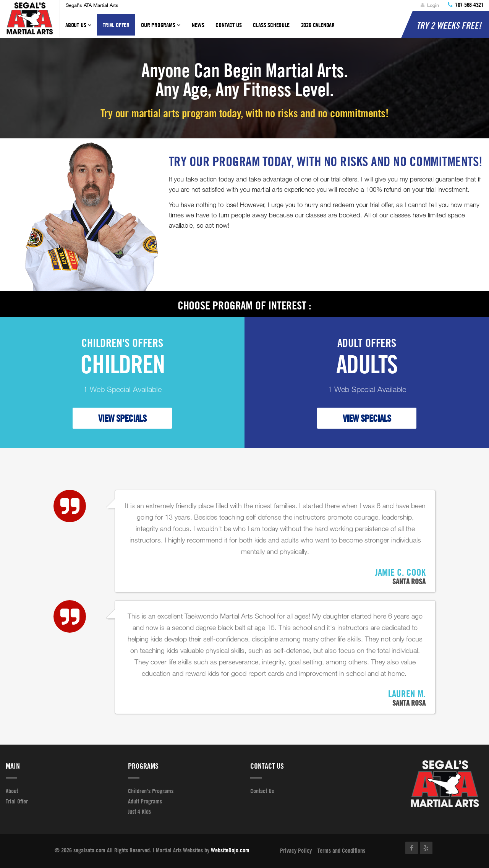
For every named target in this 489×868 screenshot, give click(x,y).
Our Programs (161, 28)
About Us (78, 28)
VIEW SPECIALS (122, 418)
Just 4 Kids (139, 811)
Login (430, 5)
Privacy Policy (296, 850)
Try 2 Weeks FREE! (449, 25)
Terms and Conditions (341, 850)
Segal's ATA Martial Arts (92, 5)
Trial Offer (116, 25)
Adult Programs (145, 801)
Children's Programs (151, 791)
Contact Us (228, 25)
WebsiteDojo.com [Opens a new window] (230, 850)
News (198, 25)
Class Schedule (271, 25)
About (12, 791)
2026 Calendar (318, 25)
